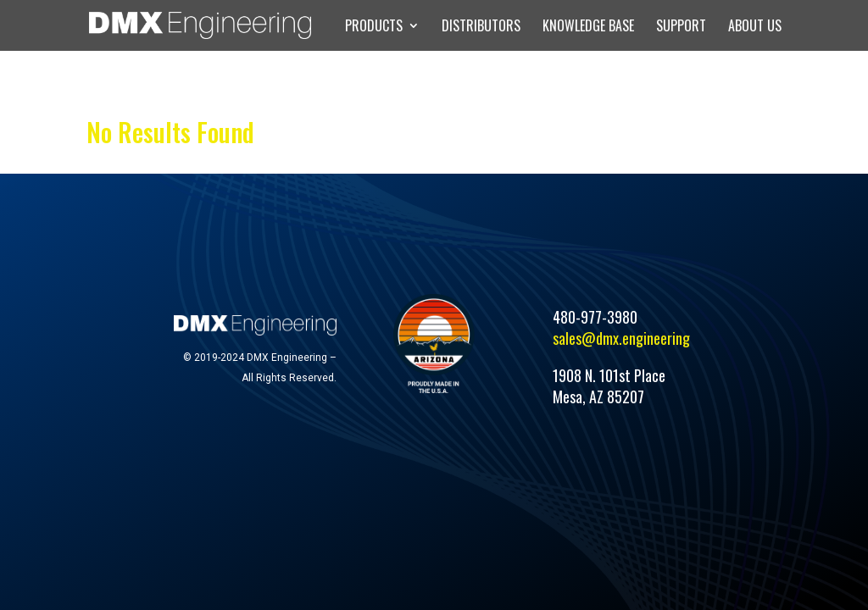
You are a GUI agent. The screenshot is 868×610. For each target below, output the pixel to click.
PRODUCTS (374, 28)
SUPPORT (681, 28)
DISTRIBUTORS (481, 28)
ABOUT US (755, 28)
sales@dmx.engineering (621, 338)
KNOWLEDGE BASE (588, 28)
